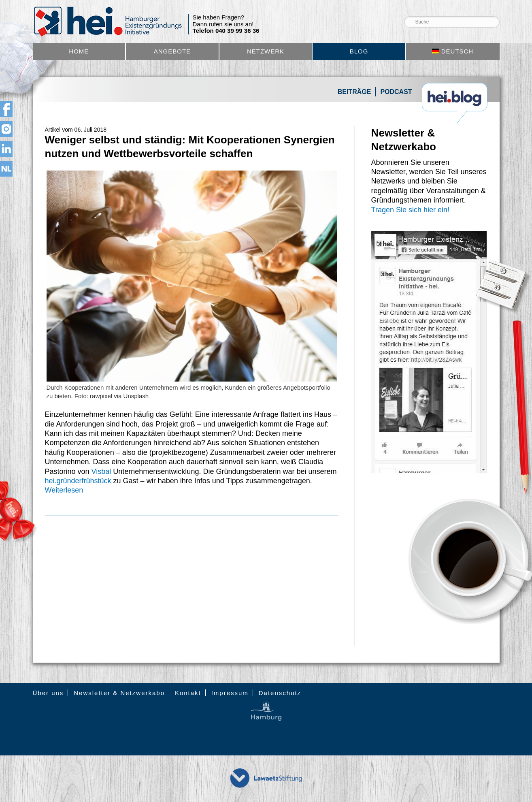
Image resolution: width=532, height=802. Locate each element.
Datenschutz (280, 693)
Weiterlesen (64, 490)
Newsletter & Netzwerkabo (119, 693)
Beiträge (354, 92)
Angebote (172, 51)
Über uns (48, 693)
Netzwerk (266, 51)
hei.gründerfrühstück (78, 481)
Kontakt (188, 693)
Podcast (396, 92)
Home (79, 51)
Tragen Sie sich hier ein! (410, 210)
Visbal (101, 471)
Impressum (230, 693)
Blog (359, 51)
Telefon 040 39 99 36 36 (226, 31)
